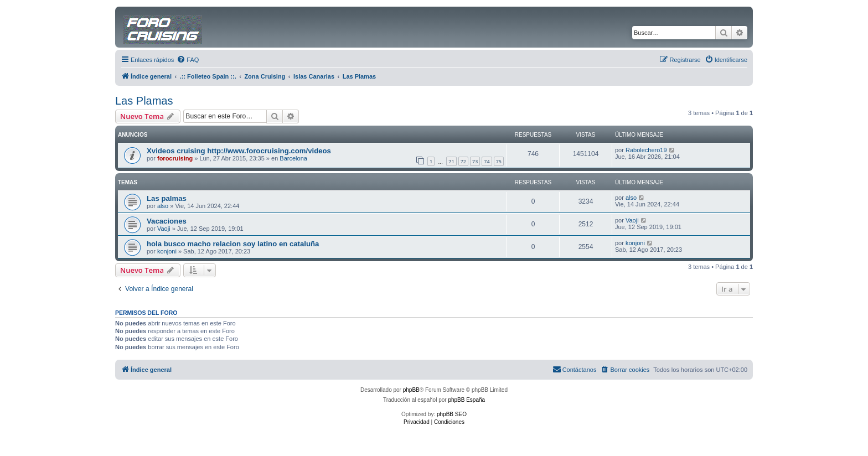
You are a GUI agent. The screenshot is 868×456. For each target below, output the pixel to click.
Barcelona (293, 158)
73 (475, 161)
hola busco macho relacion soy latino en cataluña (233, 244)
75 (499, 161)
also (163, 206)
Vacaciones (167, 221)
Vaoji (164, 229)
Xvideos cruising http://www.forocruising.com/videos (239, 151)
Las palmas (167, 198)
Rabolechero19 (646, 150)
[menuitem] (188, 60)
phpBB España (466, 400)
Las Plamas (144, 101)
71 (451, 161)
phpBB (411, 390)
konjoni (167, 251)
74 (487, 161)
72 (463, 161)
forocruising (175, 158)
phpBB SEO (452, 414)
